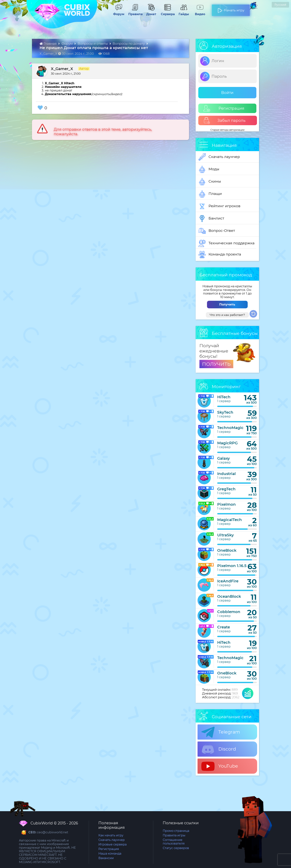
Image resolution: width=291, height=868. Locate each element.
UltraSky (226, 535)
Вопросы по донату (129, 44)
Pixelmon (226, 504)
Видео (198, 12)
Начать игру (231, 9)
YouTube (220, 766)
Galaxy (224, 458)
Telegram (221, 732)
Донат (150, 12)
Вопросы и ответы (93, 44)
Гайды (182, 12)
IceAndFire (228, 581)
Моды (209, 169)
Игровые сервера (112, 844)
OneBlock (227, 550)
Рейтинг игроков (219, 206)
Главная (48, 44)
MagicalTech (230, 520)
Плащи (210, 194)
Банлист (211, 219)
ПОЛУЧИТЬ (216, 364)
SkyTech (225, 412)
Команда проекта (220, 255)
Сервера (167, 12)
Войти (227, 93)
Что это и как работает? (227, 315)
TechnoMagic (230, 428)
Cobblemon (229, 612)
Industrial (226, 474)
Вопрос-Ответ (217, 231)
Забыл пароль (224, 121)
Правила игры (174, 835)
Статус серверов (176, 848)
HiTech (224, 397)
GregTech (226, 489)
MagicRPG (227, 443)
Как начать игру (111, 835)
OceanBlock (229, 596)
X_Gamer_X (62, 69)
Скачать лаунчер (219, 157)
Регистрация (224, 108)
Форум (117, 12)
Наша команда (110, 854)
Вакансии (106, 858)
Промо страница (176, 831)
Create (224, 627)
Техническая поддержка (226, 243)
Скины (210, 182)
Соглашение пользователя (174, 842)
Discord (219, 749)
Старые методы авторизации (227, 130)
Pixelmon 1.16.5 (232, 566)
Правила (135, 12)
